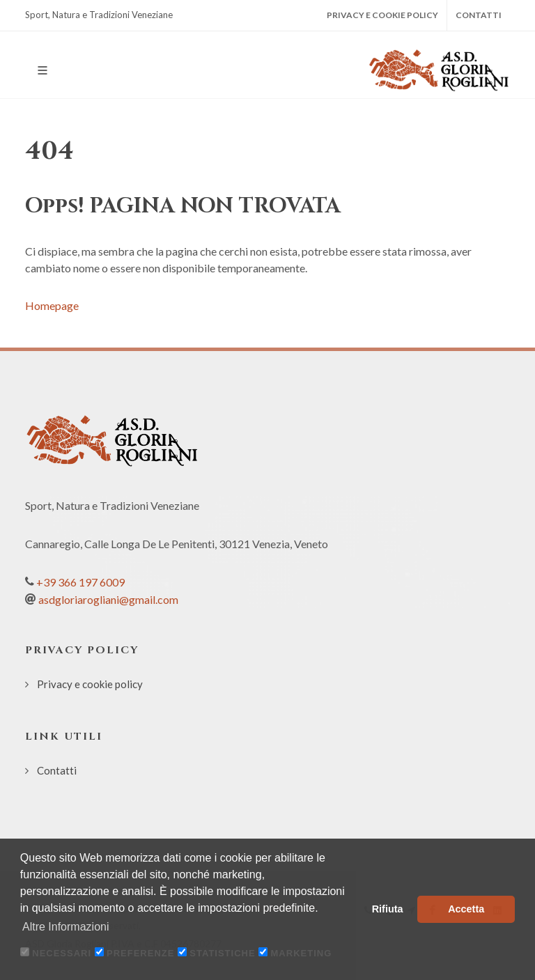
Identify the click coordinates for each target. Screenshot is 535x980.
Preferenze (140, 953)
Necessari (62, 953)
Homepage (52, 305)
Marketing (302, 953)
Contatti (479, 15)
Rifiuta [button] (388, 909)
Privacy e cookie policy (382, 15)
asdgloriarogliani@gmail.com (108, 599)
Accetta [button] (466, 909)
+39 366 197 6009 (80, 582)
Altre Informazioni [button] (66, 927)
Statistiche (222, 953)
